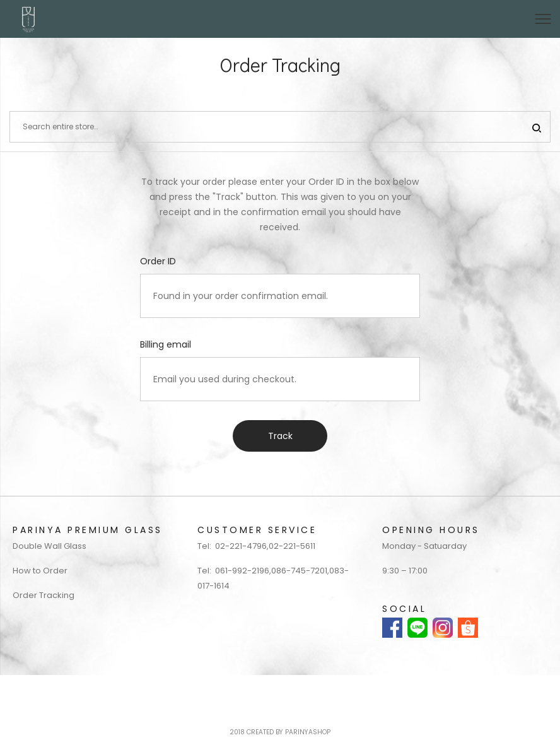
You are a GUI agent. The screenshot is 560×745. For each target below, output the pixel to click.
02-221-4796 (241, 546)
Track (280, 436)
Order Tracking (44, 595)
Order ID (158, 261)
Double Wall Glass (50, 546)
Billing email (166, 344)
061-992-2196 (242, 571)
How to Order (40, 571)
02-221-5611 (292, 546)
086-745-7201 (299, 571)
